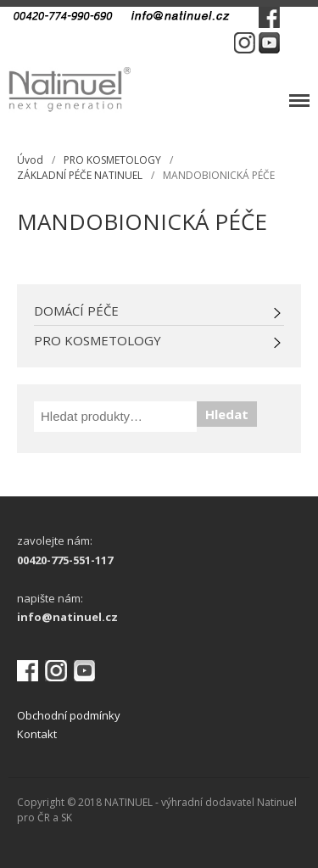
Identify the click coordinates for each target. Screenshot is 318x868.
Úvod (30, 160)
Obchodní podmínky (69, 715)
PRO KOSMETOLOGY (112, 160)
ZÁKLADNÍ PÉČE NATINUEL (80, 175)
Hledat (227, 414)
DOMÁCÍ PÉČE (76, 311)
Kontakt (37, 734)
